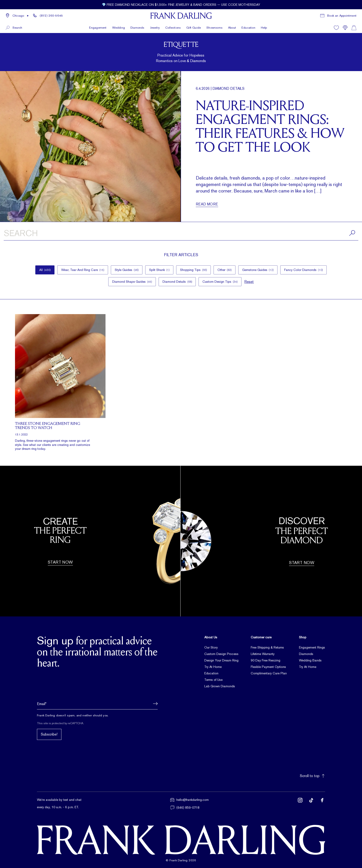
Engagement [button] (98, 28)
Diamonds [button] (137, 28)
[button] (17, 16)
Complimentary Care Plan (269, 673)
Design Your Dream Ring (221, 660)
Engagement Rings (312, 647)
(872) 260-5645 (51, 16)
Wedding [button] (119, 28)
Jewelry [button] (155, 28)
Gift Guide (194, 28)
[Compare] (345, 28)
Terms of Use (213, 680)
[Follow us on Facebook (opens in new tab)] (322, 804)
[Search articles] (181, 234)
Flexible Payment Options (268, 667)
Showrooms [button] (214, 28)
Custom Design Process (221, 654)
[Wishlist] (336, 28)
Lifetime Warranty (263, 654)
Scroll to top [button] (312, 776)
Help (264, 28)
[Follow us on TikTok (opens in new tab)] (311, 804)
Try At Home (213, 667)
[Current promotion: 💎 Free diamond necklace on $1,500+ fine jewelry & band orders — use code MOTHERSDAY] (181, 5)
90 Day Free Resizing (265, 660)
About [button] (232, 28)
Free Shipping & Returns (267, 647)
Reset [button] (249, 282)
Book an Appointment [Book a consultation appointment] (342, 16)
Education (248, 28)
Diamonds (306, 654)
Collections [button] (173, 28)
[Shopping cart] (354, 28)
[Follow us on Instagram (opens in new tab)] (300, 804)
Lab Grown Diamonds (220, 686)
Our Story (211, 647)
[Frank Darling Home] (181, 16)
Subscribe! (49, 734)
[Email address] (97, 704)
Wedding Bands (310, 660)
